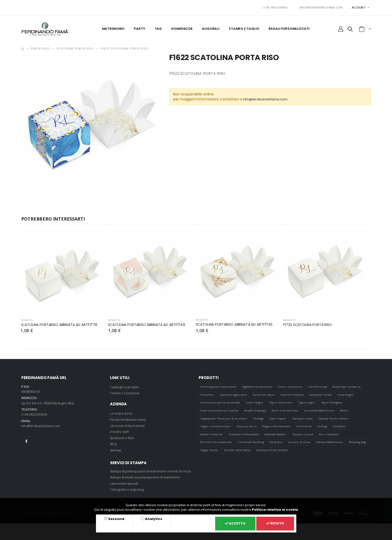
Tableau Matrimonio (330, 445)
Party (139, 27)
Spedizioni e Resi (123, 436)
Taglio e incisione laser (216, 428)
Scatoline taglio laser (233, 394)
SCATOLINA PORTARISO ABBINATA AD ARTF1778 (62, 323)
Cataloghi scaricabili (125, 385)
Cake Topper (278, 419)
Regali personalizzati (289, 27)
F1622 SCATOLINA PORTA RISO (124, 47)
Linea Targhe (254, 402)
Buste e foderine (212, 436)
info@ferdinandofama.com (267, 97)
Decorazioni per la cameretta (220, 402)
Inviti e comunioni (290, 385)
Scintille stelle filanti (237, 453)
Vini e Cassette (329, 436)
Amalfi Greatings (255, 411)
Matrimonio (113, 27)
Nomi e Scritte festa (285, 411)
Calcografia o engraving (128, 493)
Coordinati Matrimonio (320, 411)
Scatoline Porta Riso (75, 47)
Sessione (116, 518)
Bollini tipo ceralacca (347, 385)
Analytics (151, 518)
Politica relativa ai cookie (275, 509)
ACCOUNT (359, 6)
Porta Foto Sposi (264, 394)
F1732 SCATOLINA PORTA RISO (309, 323)
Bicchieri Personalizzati (216, 445)
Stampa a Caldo (303, 419)
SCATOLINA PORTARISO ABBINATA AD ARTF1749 (149, 323)
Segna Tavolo (209, 453)
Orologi (323, 428)
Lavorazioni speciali (125, 487)
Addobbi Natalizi (276, 436)
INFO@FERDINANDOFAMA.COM (324, 7)
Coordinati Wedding (251, 445)
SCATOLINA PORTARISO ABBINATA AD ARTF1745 (237, 323)
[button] (350, 28)
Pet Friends (304, 428)
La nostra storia (122, 412)
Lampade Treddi (321, 394)
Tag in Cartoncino (281, 402)
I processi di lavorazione (128, 424)
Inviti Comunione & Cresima (219, 411)
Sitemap (116, 448)
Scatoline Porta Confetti (272, 453)
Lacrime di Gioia (300, 445)
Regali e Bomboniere (277, 428)
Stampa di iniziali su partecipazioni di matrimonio (147, 481)
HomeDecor (182, 27)
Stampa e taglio (244, 27)
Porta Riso (40, 47)
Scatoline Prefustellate (244, 436)
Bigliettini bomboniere (257, 385)
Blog (113, 442)
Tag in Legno (307, 402)
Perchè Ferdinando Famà (129, 418)
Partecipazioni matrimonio (218, 385)
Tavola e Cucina (303, 436)
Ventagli (258, 419)
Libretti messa (318, 385)
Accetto (231, 523)
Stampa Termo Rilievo (334, 419)
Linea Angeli (346, 394)
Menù (345, 411)
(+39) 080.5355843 (284, 7)
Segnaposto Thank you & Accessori (224, 419)
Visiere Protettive (293, 394)
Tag (158, 27)
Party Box (276, 445)
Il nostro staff (120, 430)
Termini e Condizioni (125, 391)
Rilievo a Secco (247, 428)
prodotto (27, 318)
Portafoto (340, 428)
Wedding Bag (358, 445)
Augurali (211, 27)
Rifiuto (274, 523)
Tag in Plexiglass (332, 402)
